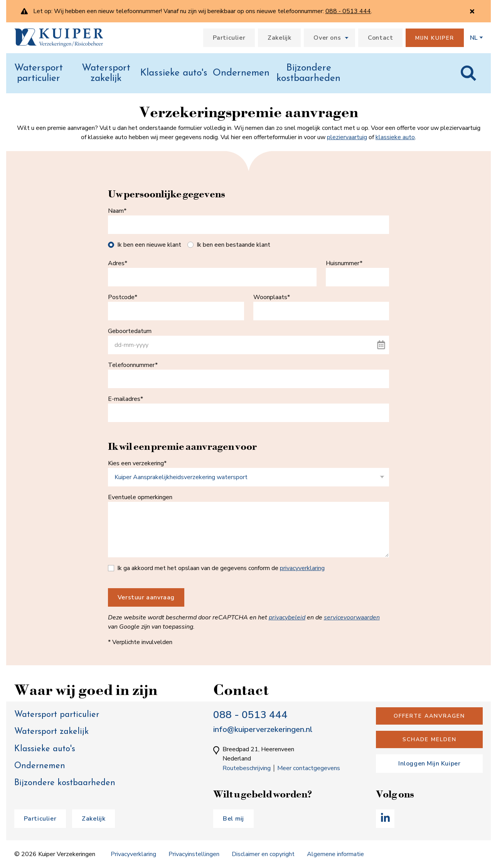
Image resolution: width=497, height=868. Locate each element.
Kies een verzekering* (137, 463)
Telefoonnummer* (133, 365)
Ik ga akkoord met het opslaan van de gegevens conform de (221, 568)
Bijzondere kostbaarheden (308, 73)
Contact (380, 38)
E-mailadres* (126, 399)
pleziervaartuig (347, 137)
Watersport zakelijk (106, 73)
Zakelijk (279, 38)
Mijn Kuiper (435, 38)
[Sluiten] (472, 12)
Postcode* (123, 297)
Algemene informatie (335, 854)
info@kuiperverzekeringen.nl (263, 729)
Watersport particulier (39, 73)
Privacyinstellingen (194, 854)
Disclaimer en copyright (263, 854)
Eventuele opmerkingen (140, 497)
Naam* (117, 211)
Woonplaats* (272, 297)
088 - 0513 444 (250, 715)
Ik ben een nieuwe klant (149, 245)
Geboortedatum (130, 331)
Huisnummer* (344, 263)
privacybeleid (287, 617)
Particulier (229, 38)
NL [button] (474, 38)
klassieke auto (395, 137)
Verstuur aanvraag (146, 597)
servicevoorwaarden (352, 617)
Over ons (327, 38)
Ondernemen (241, 73)
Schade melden (430, 739)
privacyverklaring (302, 568)
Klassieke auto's (174, 73)
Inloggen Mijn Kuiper (429, 764)
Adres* (118, 263)
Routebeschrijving (247, 768)
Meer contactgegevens (309, 768)
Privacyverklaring (133, 854)
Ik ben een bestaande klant (233, 245)
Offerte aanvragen (429, 716)
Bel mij (233, 819)
